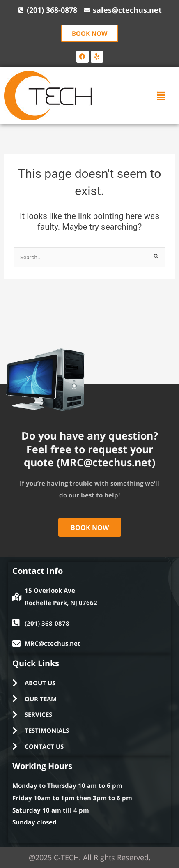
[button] (161, 96)
